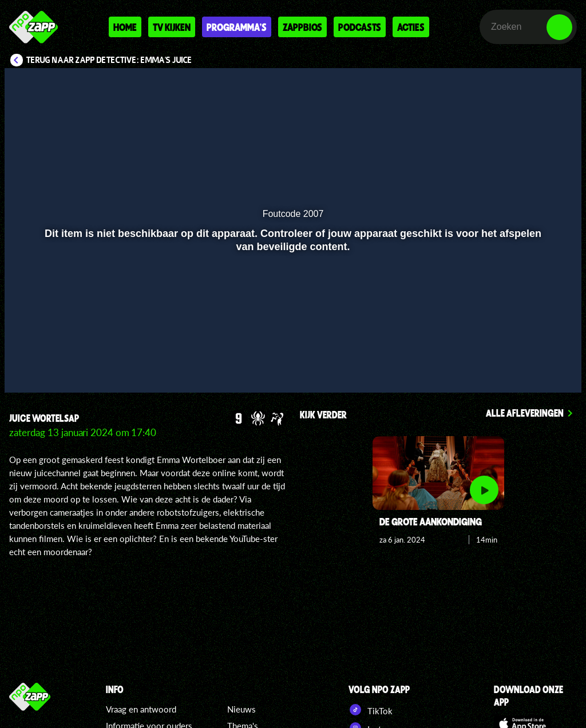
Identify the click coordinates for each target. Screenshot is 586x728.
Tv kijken (172, 27)
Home (125, 27)
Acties (411, 27)
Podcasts (360, 27)
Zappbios (302, 27)
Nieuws (241, 709)
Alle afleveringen (525, 413)
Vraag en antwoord (141, 709)
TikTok (371, 710)
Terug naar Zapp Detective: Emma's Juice (109, 60)
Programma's (237, 27)
